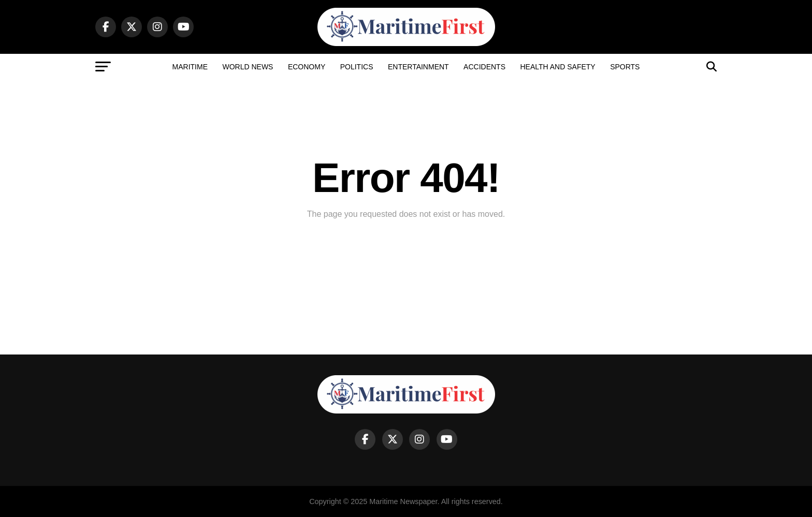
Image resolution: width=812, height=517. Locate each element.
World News (248, 67)
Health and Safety (557, 67)
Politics (357, 67)
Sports (625, 67)
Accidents (484, 67)
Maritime (190, 67)
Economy (307, 67)
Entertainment (418, 67)
